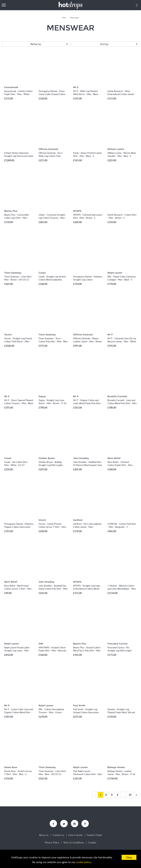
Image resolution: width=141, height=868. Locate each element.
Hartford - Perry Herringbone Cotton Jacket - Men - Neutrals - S (87, 527)
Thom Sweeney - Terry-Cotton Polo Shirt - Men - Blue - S (53, 341)
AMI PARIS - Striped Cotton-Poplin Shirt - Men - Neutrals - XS (53, 651)
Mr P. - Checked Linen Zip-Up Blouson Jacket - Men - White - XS (122, 341)
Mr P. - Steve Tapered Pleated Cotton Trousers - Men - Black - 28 (19, 403)
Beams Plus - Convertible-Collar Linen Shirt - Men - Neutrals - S (17, 218)
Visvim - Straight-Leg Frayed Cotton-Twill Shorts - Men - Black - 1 (18, 341)
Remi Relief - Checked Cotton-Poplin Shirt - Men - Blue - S (121, 465)
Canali (42, 273)
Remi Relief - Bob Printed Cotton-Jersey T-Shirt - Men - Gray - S (19, 589)
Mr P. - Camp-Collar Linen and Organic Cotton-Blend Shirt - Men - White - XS (19, 712)
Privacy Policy (52, 843)
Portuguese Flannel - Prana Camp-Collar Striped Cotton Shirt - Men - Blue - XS (52, 94)
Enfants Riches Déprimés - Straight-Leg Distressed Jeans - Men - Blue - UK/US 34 (19, 156)
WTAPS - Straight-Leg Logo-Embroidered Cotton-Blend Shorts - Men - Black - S (87, 589)
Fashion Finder (94, 835)
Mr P (76, 87)
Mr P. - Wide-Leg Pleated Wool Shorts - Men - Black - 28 (86, 94)
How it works (75, 835)
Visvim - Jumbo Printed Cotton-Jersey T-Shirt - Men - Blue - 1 (53, 527)
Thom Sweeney (13, 273)
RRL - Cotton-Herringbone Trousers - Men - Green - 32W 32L (51, 712)
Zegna (42, 396)
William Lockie (116, 149)
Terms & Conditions (74, 843)
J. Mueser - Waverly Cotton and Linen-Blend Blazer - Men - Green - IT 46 (122, 589)
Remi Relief (114, 458)
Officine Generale (48, 149)
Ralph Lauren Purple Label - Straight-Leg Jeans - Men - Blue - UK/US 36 (17, 651)
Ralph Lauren (115, 273)
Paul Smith (79, 705)
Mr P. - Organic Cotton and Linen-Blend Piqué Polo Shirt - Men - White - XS (88, 403)
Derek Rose (11, 767)
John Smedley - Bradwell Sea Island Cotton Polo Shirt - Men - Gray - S (53, 589)
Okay (129, 857)
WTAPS (77, 211)
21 (130, 795)
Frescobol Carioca (118, 644)
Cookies (92, 843)
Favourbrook (11, 87)
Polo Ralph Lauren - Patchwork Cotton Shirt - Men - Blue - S (88, 774)
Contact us (58, 835)
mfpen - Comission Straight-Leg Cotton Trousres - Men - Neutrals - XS (52, 218)
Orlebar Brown (47, 458)
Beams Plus (11, 211)
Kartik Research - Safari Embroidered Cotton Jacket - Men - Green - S (121, 94)
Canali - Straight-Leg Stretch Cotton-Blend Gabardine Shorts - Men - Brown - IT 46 (53, 280)
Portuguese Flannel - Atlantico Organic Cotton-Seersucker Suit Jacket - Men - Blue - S (19, 527)
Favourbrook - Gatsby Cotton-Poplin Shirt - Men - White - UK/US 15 (19, 94)
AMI (41, 644)
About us (44, 835)
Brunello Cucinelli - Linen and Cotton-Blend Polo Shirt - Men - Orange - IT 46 (122, 403)
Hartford (78, 520)
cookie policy (83, 862)
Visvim (8, 334)
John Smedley (81, 458)
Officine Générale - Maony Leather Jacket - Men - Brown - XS (88, 341)
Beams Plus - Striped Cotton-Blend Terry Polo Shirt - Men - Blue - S (87, 651)
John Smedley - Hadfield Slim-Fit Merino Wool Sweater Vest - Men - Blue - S (88, 465)
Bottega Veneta (116, 767)
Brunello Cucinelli (117, 396)
